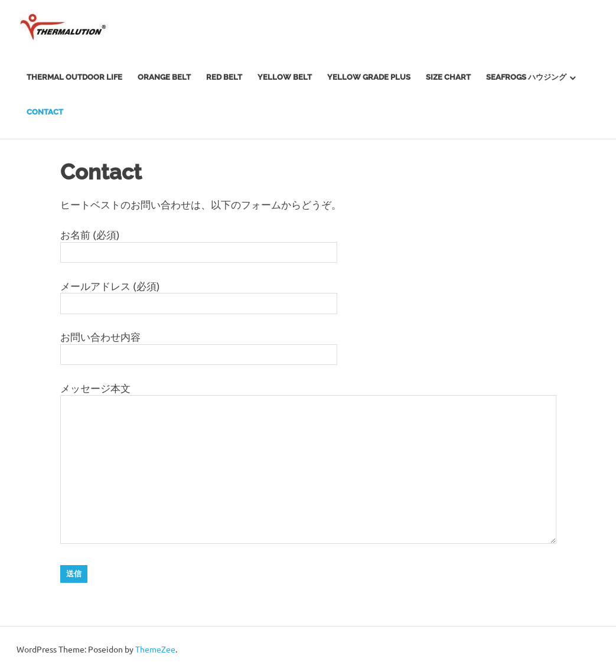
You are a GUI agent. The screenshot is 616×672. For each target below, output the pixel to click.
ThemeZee (155, 649)
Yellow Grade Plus (369, 77)
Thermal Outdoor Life (74, 77)
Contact (45, 112)
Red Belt (224, 77)
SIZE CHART (448, 77)
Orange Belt (164, 77)
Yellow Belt (285, 77)
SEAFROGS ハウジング (526, 77)
